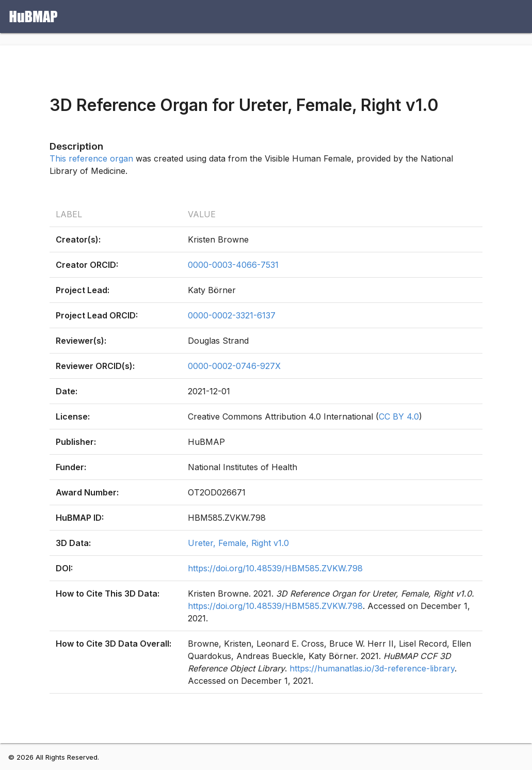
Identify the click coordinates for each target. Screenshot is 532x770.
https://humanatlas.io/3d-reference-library (372, 668)
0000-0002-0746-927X (234, 366)
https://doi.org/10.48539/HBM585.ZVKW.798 (275, 568)
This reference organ (91, 158)
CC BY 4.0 (399, 416)
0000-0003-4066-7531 (233, 265)
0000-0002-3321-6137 (232, 315)
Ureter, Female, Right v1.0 (238, 543)
